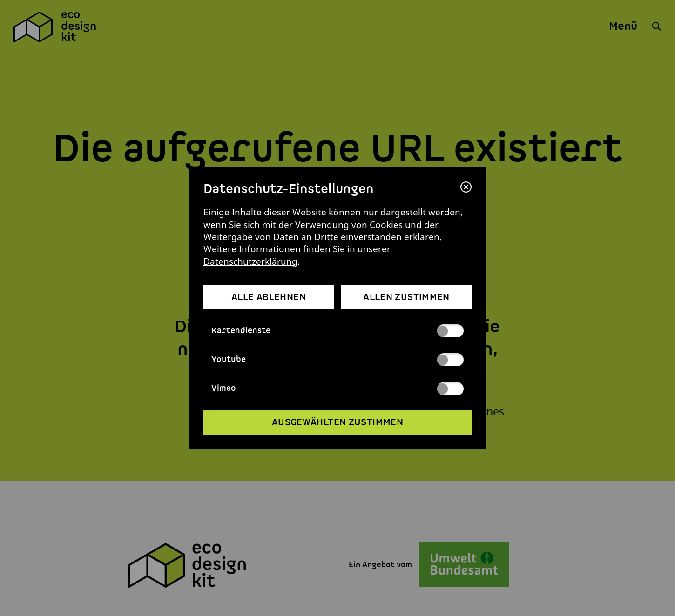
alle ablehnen (269, 297)
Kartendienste (337, 331)
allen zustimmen (406, 297)
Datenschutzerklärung (250, 261)
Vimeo (337, 388)
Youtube (337, 360)
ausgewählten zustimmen (337, 422)
